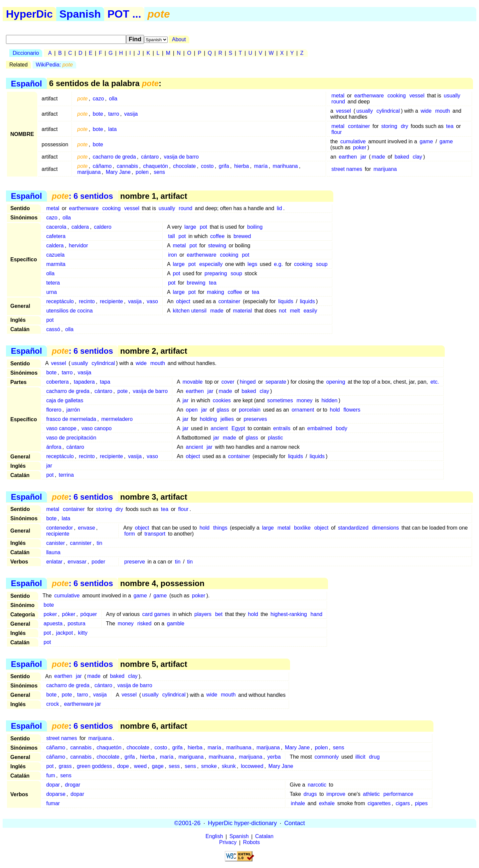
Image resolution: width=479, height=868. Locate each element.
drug (374, 757)
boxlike (302, 528)
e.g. (278, 264)
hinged (248, 382)
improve (336, 794)
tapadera (84, 382)
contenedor (60, 528)
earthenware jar (82, 704)
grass (65, 766)
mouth (442, 111)
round (338, 102)
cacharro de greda (114, 157)
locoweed (252, 766)
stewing (217, 246)
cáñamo (102, 166)
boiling (255, 227)
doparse (56, 794)
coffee (217, 236)
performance (399, 794)
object (183, 301)
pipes (421, 803)
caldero (102, 227)
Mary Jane (118, 172)
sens (159, 172)
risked (145, 623)
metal (338, 96)
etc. (435, 382)
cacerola (56, 227)
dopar (53, 785)
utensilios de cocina (70, 311)
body (341, 428)
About (179, 39)
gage (158, 766)
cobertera (58, 382)
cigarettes (379, 803)
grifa (224, 166)
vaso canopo (97, 428)
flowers (352, 410)
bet (219, 614)
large (190, 227)
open (192, 410)
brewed (242, 236)
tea (450, 126)
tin (99, 543)
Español (26, 83)
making (216, 292)
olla (113, 99)
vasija (131, 114)
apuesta (53, 623)
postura (76, 623)
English (214, 837)
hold (335, 410)
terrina (66, 475)
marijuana (89, 172)
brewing (196, 283)
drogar (73, 785)
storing (389, 126)
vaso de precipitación (71, 438)
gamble (176, 623)
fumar (53, 803)
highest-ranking (289, 614)
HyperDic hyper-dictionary (242, 823)
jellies (227, 419)
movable (193, 382)
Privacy (228, 843)
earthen (348, 157)
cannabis (127, 166)
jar (364, 157)
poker (360, 147)
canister (56, 543)
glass (223, 410)
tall (171, 236)
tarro (114, 114)
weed (140, 766)
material (242, 311)
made (379, 157)
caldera (80, 227)
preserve (135, 562)
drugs (310, 794)
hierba (241, 166)
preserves (255, 419)
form (130, 534)
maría (261, 166)
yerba (274, 757)
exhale (327, 803)
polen (142, 172)
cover (228, 382)
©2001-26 (187, 823)
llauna (53, 552)
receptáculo (60, 301)
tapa (105, 382)
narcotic (317, 785)
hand (317, 614)
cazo (98, 99)
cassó (53, 329)
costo (207, 166)
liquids (286, 301)
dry (404, 126)
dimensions (385, 528)
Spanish (80, 14)
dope (123, 766)
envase (86, 528)
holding (208, 419)
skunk (229, 766)
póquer (89, 614)
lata (112, 129)
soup (322, 264)
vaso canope (61, 428)
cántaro (150, 157)
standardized (353, 528)
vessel (417, 96)
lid (279, 208)
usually (452, 96)
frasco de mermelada (71, 419)
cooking (397, 96)
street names (347, 169)
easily (310, 311)
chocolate (184, 166)
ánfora (54, 447)
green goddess (94, 766)
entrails (282, 428)
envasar (77, 562)
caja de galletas (65, 400)
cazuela (55, 255)
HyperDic (29, 14)
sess (174, 766)
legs (252, 264)
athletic (371, 794)
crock (53, 704)
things (220, 528)
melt (295, 311)
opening (336, 382)
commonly (326, 757)
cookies (222, 400)
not (282, 311)
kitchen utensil (189, 311)
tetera (53, 283)
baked (402, 157)
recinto (87, 301)
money (305, 400)
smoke (209, 766)
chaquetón (156, 166)
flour (336, 132)
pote (123, 391)
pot (204, 227)
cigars (403, 803)
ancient (219, 428)
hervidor (79, 246)
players (203, 614)
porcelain (250, 410)
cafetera (56, 236)
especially (211, 264)
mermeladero (117, 419)
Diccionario (26, 53)
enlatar (54, 562)
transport (155, 534)
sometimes (280, 400)
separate (276, 382)
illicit (360, 757)
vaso (152, 301)
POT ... (124, 14)
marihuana (285, 166)
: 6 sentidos (82, 196)
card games (156, 614)
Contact (294, 823)
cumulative (353, 141)
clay (417, 157)
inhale (298, 803)
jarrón (73, 410)
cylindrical (388, 111)
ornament (303, 410)
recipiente (111, 301)
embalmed (320, 428)
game (426, 141)
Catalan (264, 837)
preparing (216, 273)
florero (54, 410)
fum (51, 775)
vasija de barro (181, 157)
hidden (329, 400)
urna (52, 292)
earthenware (369, 96)
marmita (56, 264)
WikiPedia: (54, 65)
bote (98, 114)
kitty (82, 633)
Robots (252, 843)
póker (69, 614)
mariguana (191, 757)
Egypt (238, 428)
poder (98, 562)
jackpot (65, 633)
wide (426, 111)
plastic (275, 438)
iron (172, 255)
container (359, 126)
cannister (81, 543)
